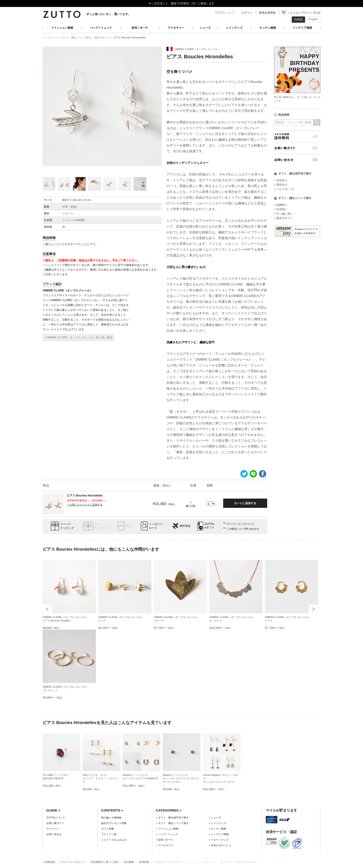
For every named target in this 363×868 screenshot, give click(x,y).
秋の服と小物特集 (111, 818)
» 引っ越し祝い (284, 214)
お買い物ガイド (297, 148)
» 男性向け (281, 185)
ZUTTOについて (225, 13)
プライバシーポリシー (73, 862)
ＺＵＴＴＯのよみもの (114, 840)
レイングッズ (234, 28)
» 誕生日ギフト (284, 218)
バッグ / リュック (101, 28)
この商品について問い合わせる (243, 529)
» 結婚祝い (281, 205)
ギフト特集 (108, 829)
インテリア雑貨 (302, 28)
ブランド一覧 (109, 834)
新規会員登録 (267, 13)
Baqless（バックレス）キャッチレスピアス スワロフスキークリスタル (181, 778)
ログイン (247, 13)
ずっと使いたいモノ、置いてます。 (109, 14)
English (313, 19)
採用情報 (144, 862)
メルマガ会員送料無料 (297, 136)
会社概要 (129, 862)
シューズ (205, 28)
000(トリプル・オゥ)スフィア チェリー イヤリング (100, 778)
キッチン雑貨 (268, 28)
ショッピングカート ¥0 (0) (304, 13)
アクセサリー (176, 28)
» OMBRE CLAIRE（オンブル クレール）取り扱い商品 (78, 337)
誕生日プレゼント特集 (114, 823)
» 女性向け (281, 180)
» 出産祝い (281, 209)
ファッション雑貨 (62, 28)
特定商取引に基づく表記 (105, 862)
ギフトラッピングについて (241, 524)
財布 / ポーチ (140, 28)
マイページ (53, 829)
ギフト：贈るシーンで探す (76, 37)
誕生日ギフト (102, 37)
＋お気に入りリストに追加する (85, 505)
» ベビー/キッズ (284, 189)
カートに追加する (245, 503)
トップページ (50, 37)
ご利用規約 (49, 862)
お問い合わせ (297, 160)
